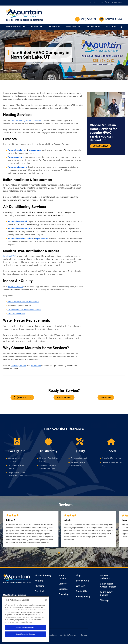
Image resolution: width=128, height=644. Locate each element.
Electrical (72, 27)
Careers (92, 2)
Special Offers (103, 2)
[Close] (46, 600)
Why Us (110, 27)
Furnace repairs (15, 157)
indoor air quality (15, 287)
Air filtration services (16, 314)
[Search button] (121, 27)
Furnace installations (17, 150)
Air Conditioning (14, 27)
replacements (35, 150)
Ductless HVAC (10, 256)
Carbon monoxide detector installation (24, 310)
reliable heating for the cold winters (27, 120)
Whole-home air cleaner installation (23, 302)
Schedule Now (111, 19)
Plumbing (53, 27)
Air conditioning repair (17, 221)
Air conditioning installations (20, 238)
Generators (92, 27)
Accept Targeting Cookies (25, 627)
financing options (19, 366)
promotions (36, 366)
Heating (35, 27)
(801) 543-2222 (86, 19)
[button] (59, 553)
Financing (106, 397)
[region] (25, 619)
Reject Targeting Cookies (25, 634)
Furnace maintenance (17, 167)
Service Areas (117, 2)
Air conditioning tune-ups (19, 228)
